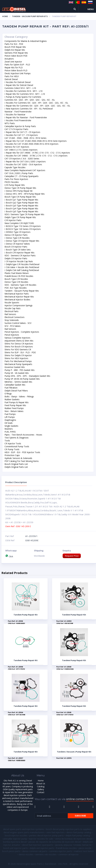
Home (5, 16)
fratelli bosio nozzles (66, 848)
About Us (41, 783)
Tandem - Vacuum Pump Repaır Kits (30, 16)
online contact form (80, 799)
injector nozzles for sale (41, 839)
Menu (91, 9)
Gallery (41, 789)
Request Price (72, 556)
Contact (41, 792)
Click (9, 556)
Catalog (41, 786)
